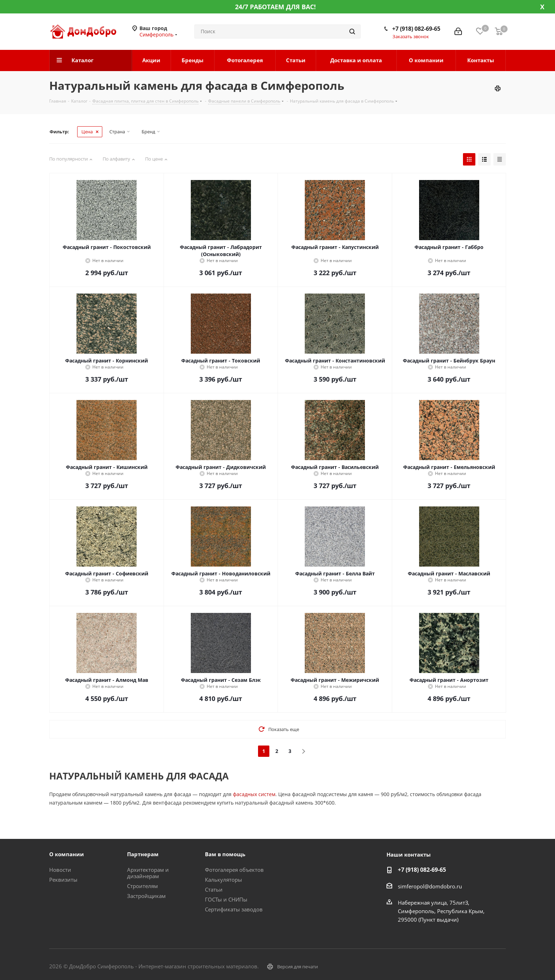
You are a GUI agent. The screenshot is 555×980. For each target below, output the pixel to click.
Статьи (214, 889)
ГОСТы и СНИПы (226, 899)
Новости (60, 870)
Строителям (142, 886)
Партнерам (143, 854)
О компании (67, 854)
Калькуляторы (224, 880)
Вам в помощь (225, 854)
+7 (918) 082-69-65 (416, 29)
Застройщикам (146, 896)
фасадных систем (254, 794)
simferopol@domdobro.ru (430, 886)
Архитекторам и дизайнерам (148, 873)
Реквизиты (63, 880)
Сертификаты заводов (234, 909)
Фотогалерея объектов (234, 870)
